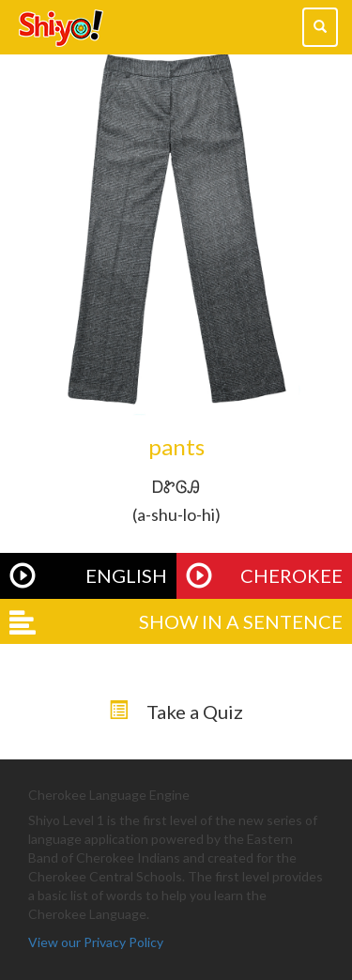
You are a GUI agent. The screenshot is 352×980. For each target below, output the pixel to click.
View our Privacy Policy (96, 942)
